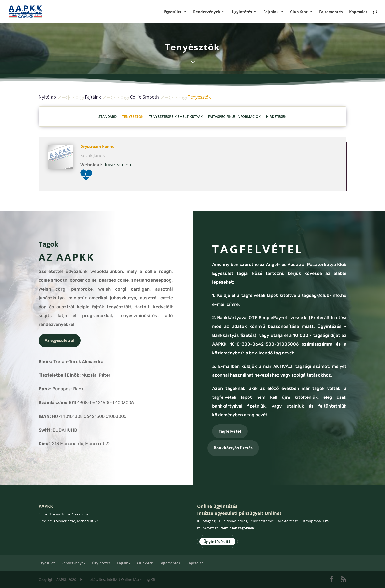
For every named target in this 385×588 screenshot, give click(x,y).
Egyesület (173, 12)
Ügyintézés (242, 12)
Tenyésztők (133, 116)
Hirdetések (276, 116)
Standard (108, 116)
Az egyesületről (60, 340)
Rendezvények (207, 12)
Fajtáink (271, 12)
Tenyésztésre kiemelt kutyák (176, 116)
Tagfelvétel (230, 431)
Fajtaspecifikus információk (234, 116)
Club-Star (299, 12)
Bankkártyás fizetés (233, 448)
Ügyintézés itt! (217, 542)
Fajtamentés (331, 12)
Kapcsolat (358, 12)
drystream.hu (117, 165)
